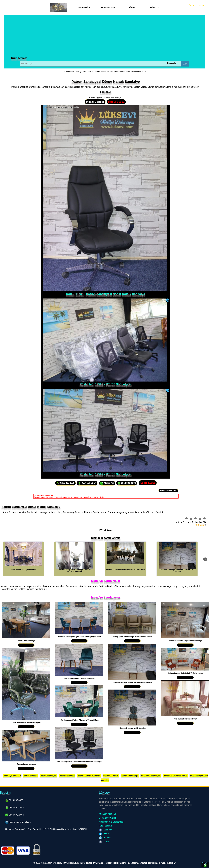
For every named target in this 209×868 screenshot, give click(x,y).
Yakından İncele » (26, 645)
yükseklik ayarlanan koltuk (175, 776)
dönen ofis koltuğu (130, 776)
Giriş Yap (201, 5)
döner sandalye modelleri (89, 776)
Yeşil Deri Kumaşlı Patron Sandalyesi (26, 722)
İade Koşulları (105, 826)
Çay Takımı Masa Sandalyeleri (186, 719)
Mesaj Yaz (107, 483)
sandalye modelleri (12, 776)
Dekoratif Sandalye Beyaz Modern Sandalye (186, 641)
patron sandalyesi (49, 776)
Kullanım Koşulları (107, 814)
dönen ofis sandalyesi (151, 776)
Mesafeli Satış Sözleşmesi (111, 822)
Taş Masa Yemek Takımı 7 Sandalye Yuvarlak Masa (79, 720)
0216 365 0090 (65, 483)
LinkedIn (105, 838)
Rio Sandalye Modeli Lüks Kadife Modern (79, 678)
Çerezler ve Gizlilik (108, 818)
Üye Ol (191, 5)
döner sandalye (31, 776)
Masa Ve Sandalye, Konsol (26, 764)
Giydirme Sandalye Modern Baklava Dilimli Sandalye (133, 682)
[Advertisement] (104, 37)
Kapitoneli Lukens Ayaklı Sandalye (133, 728)
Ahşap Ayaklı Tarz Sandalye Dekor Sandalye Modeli (132, 637)
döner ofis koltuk (67, 776)
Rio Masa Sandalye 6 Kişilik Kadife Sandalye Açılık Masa (80, 637)
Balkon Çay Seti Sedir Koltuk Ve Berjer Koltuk (186, 673)
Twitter (104, 834)
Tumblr (104, 842)
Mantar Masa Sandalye (26, 641)
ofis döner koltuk (111, 776)
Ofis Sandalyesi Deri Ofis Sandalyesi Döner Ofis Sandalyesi (79, 762)
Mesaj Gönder (95, 102)
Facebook (105, 830)
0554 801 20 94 (87, 483)
